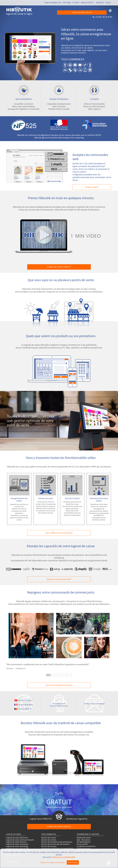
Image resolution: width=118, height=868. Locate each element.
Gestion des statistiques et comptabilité (57, 848)
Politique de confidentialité (63, 857)
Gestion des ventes (49, 838)
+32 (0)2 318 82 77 (25, 709)
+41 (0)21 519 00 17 (25, 700)
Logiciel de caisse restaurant (17, 844)
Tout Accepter (73, 862)
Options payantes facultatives (59, 807)
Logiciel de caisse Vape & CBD (17, 848)
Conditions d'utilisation (86, 846)
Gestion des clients (49, 840)
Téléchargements (84, 848)
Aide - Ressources (84, 840)
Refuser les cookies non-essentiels (53, 862)
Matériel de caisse (84, 838)
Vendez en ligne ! (92, 187)
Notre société (82, 844)
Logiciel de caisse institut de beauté (20, 840)
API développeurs (84, 842)
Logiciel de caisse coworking (17, 846)
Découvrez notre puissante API (59, 579)
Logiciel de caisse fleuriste (16, 842)
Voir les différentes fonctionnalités (59, 533)
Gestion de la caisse (49, 846)
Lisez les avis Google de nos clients (59, 685)
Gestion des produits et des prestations (57, 842)
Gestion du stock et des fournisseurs (55, 844)
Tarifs (59, 793)
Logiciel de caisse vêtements (17, 838)
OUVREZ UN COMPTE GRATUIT (82, 12)
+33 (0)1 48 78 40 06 (104, 17)
